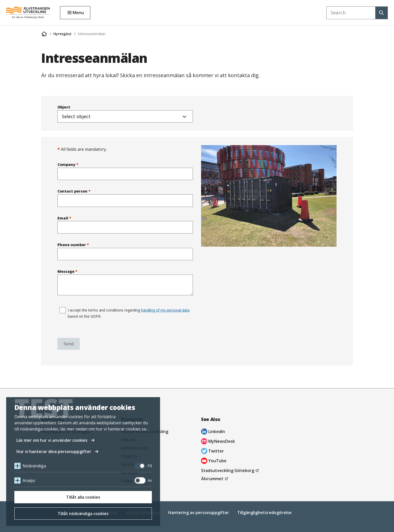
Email (125, 225)
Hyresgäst (62, 34)
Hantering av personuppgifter (199, 513)
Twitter (213, 452)
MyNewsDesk (218, 442)
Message (125, 282)
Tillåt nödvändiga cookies (83, 514)
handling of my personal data (165, 310)
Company (125, 171)
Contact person (125, 198)
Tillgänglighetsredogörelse (264, 513)
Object (125, 114)
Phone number (125, 251)
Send (69, 344)
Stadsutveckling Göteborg (231, 470)
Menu (78, 13)
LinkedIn (213, 432)
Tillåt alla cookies (83, 497)
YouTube (214, 461)
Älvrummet (215, 479)
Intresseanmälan (92, 34)
